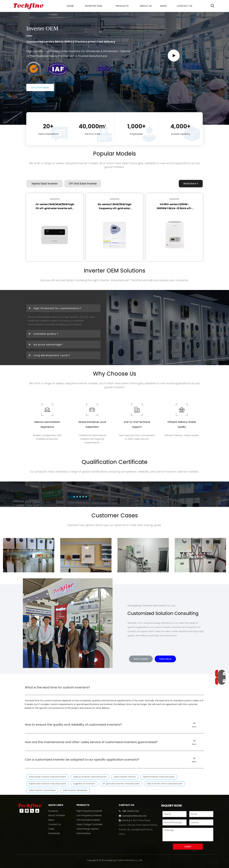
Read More (191, 184)
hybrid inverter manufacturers (159, 777)
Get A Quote (141, 659)
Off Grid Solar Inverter (88, 820)
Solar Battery (84, 833)
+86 (124, 811)
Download (54, 833)
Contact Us (55, 824)
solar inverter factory (125, 777)
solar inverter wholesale (75, 790)
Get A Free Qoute (40, 87)
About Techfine (57, 815)
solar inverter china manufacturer (164, 784)
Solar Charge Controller (90, 824)
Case (51, 829)
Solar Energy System (88, 829)
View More (165, 659)
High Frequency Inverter (89, 811)
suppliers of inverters (84, 784)
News (51, 820)
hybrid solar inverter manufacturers (47, 784)
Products (53, 811)
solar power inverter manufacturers (47, 777)
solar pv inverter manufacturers (90, 777)
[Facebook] (22, 811)
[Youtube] (37, 811)
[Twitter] (32, 811)
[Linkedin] (27, 811)
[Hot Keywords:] (213, 6)
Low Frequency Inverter (89, 815)
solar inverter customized (42, 790)
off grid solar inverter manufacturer (121, 784)
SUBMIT (188, 847)
